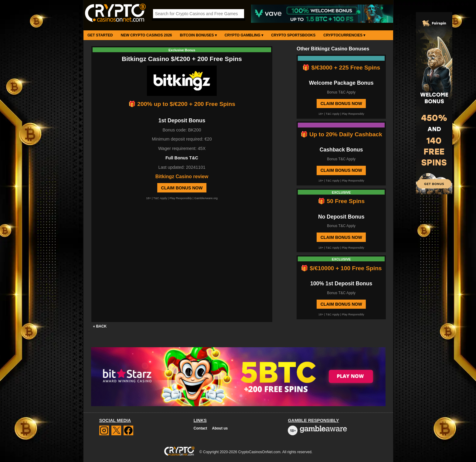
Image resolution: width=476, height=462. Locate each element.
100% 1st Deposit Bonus (341, 284)
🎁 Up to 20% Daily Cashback (341, 134)
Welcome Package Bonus (341, 83)
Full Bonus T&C (182, 158)
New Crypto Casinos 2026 (146, 35)
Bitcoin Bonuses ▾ (198, 35)
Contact (201, 428)
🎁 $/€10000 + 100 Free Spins (341, 268)
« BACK (100, 326)
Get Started (100, 35)
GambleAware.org (206, 198)
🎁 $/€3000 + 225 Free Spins (341, 68)
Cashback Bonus (341, 150)
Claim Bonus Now (182, 188)
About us (220, 428)
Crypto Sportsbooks (293, 35)
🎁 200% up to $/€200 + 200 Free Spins (182, 104)
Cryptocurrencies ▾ (344, 35)
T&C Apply (160, 198)
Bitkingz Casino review (182, 177)
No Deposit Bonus (341, 217)
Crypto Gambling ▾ (244, 35)
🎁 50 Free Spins (341, 201)
